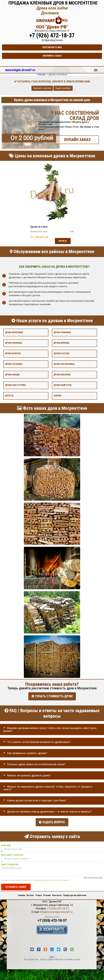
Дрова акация (12, 375)
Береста (9, 396)
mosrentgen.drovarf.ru (20, 70)
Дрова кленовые (62, 375)
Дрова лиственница (64, 364)
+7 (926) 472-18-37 (52, 35)
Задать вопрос (63, 88)
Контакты (57, 894)
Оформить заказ (52, 56)
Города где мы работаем (75, 894)
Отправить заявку (16, 886)
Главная (22, 894)
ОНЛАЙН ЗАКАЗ (77, 139)
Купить (63, 241)
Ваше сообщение (10, 863)
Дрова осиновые (62, 332)
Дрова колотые (13, 354)
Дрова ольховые (14, 343)
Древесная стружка (15, 385)
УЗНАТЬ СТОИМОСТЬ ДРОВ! (52, 696)
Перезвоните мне (52, 47)
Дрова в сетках (61, 354)
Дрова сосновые (14, 364)
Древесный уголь (63, 385)
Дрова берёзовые (14, 332)
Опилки (57, 396)
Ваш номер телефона (12, 854)
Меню (96, 69)
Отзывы (47, 894)
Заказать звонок (42, 88)
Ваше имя (6, 844)
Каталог (30, 894)
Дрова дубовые (62, 343)
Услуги (39, 894)
